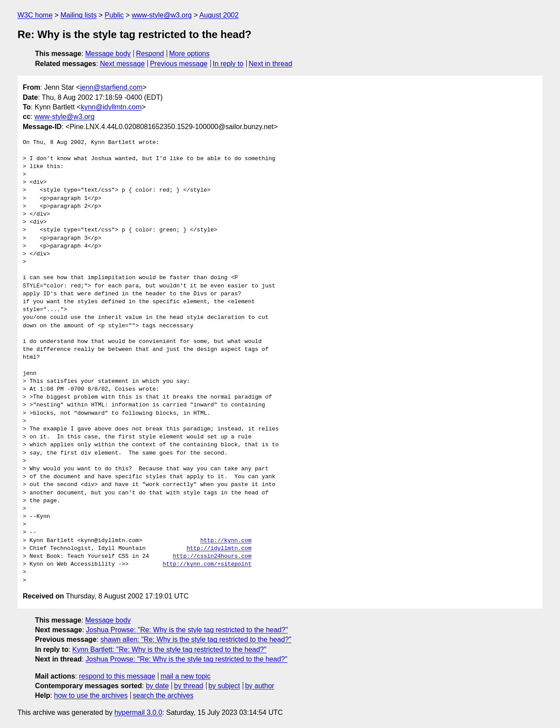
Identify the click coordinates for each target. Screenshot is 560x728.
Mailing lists (79, 15)
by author (260, 686)
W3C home (35, 15)
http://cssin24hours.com (212, 556)
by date (157, 686)
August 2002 (219, 15)
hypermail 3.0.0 (138, 712)
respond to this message (117, 676)
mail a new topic (186, 676)
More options (190, 54)
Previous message (179, 64)
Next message (122, 64)
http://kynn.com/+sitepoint (207, 564)
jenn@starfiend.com (111, 87)
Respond (150, 54)
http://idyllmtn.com (219, 549)
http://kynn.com (226, 541)
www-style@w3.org (162, 15)
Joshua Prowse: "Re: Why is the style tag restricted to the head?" (187, 630)
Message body (108, 54)
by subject (224, 686)
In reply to (228, 64)
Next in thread (270, 64)
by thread (189, 686)
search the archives (163, 695)
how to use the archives (91, 695)
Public (114, 15)
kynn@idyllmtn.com (111, 107)
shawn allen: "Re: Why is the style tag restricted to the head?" (196, 639)
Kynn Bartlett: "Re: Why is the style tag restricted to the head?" (169, 649)
